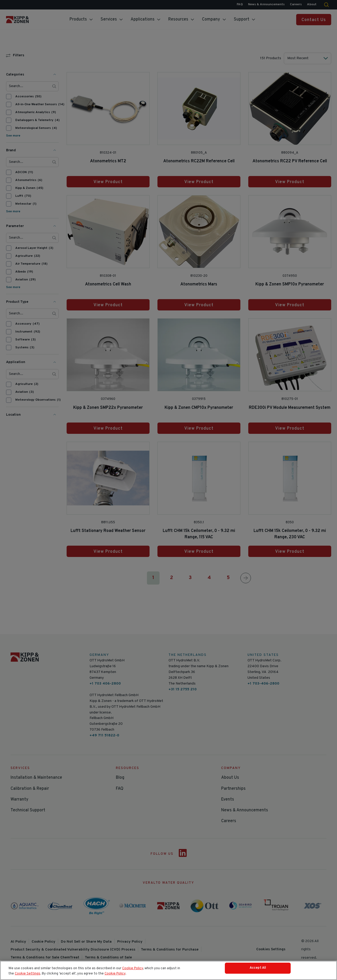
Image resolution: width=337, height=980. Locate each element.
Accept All (258, 971)
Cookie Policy (133, 970)
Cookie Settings (28, 975)
